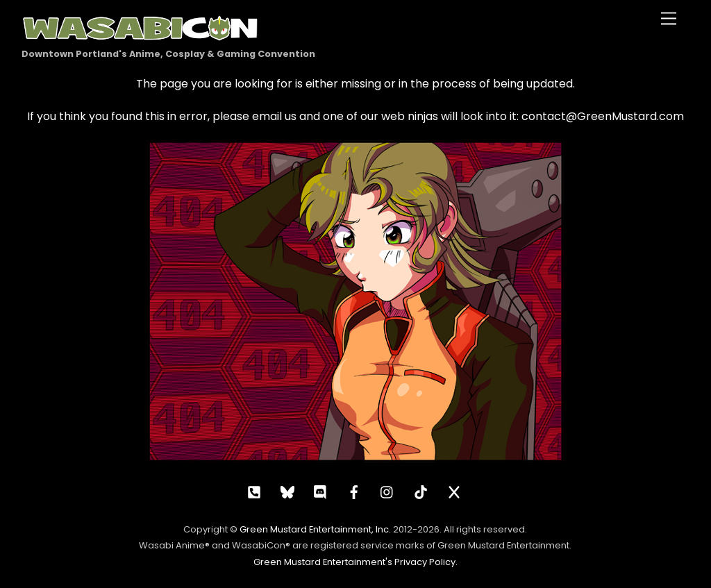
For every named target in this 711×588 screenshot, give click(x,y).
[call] (254, 491)
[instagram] (387, 491)
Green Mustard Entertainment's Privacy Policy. (355, 562)
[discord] (321, 491)
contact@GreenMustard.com (603, 116)
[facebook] (354, 491)
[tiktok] (421, 491)
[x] (454, 491)
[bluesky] (287, 491)
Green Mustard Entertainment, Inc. (315, 529)
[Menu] (669, 19)
